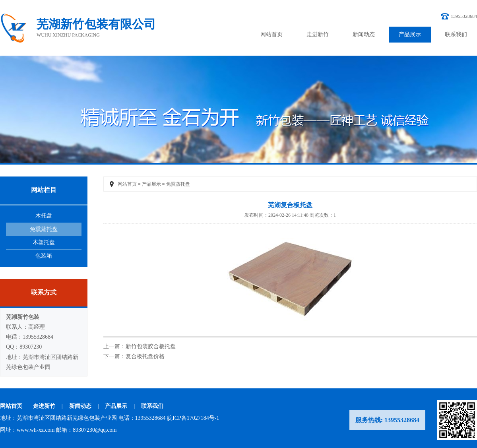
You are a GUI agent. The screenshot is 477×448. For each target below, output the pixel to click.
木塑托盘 (44, 242)
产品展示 (410, 34)
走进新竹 (318, 34)
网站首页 (271, 34)
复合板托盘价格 (145, 356)
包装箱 (44, 256)
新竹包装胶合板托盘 (151, 346)
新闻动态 (364, 34)
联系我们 (456, 34)
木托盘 (44, 216)
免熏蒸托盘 (44, 229)
